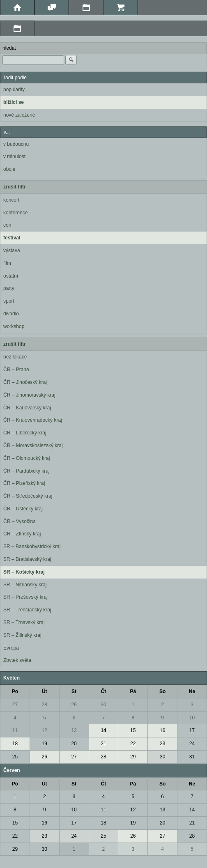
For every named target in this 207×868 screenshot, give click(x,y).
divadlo (11, 314)
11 (15, 730)
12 (45, 730)
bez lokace (15, 357)
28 (45, 705)
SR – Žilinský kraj (22, 635)
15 (133, 730)
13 (74, 730)
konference (15, 213)
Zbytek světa (17, 660)
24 (192, 744)
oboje (9, 169)
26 (45, 757)
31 (192, 757)
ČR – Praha (16, 370)
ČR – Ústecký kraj (23, 509)
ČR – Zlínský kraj (22, 534)
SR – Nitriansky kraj (25, 585)
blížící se (14, 102)
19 (45, 744)
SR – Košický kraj (24, 572)
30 (103, 705)
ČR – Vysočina (20, 521)
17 (192, 730)
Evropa (11, 648)
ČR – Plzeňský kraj (24, 483)
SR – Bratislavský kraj (27, 559)
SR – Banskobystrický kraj (32, 547)
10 (192, 718)
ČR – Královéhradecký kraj (33, 420)
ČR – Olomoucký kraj (26, 458)
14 (103, 730)
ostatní (11, 276)
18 (15, 744)
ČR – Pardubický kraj (26, 471)
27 (15, 705)
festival (12, 238)
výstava (12, 250)
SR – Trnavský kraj (24, 622)
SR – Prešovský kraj (25, 597)
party (9, 288)
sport (9, 301)
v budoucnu (16, 144)
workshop (14, 326)
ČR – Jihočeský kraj (25, 382)
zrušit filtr (15, 187)
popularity (14, 90)
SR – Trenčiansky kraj (27, 610)
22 (133, 744)
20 (74, 744)
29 (74, 705)
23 (162, 744)
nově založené (19, 115)
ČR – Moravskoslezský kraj (33, 445)
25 (15, 757)
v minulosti (15, 156)
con (7, 225)
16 (162, 730)
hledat (9, 48)
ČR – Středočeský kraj (28, 496)
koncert (11, 200)
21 (103, 744)
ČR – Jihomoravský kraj (29, 395)
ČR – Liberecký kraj (25, 433)
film (7, 263)
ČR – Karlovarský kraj (27, 408)
